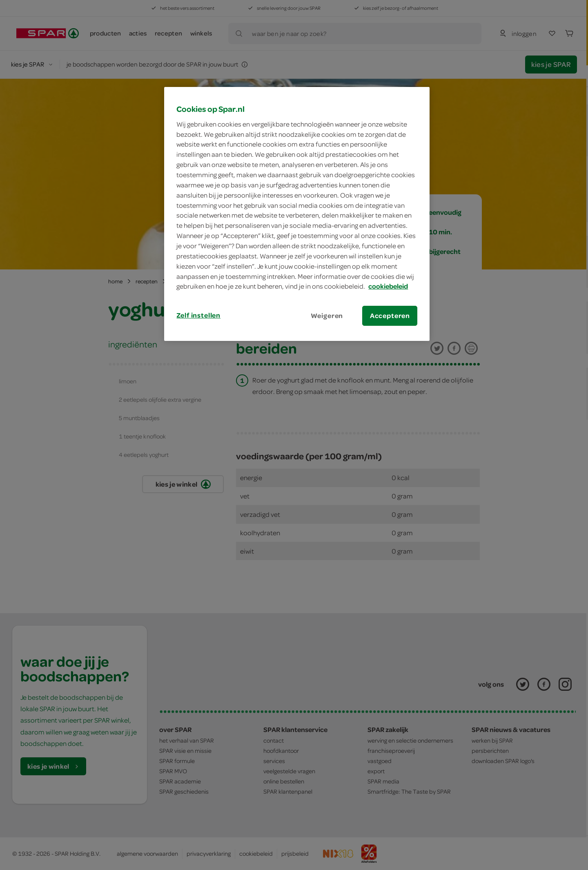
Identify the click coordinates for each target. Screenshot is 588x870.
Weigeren (327, 316)
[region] (297, 214)
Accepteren (390, 316)
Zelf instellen (198, 315)
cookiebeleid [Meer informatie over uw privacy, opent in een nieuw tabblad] (388, 286)
